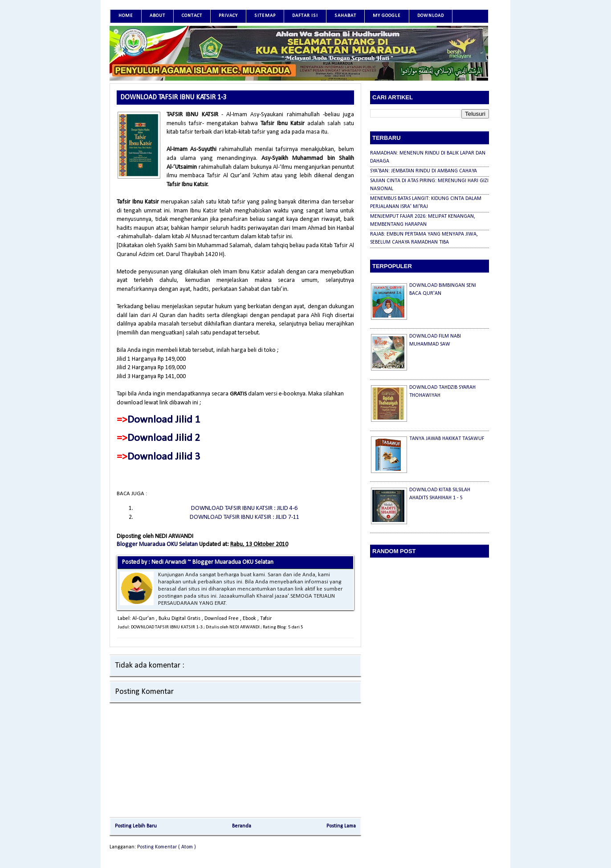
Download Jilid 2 (164, 438)
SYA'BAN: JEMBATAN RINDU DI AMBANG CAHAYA (424, 171)
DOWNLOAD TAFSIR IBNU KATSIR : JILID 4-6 (244, 508)
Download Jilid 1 (164, 420)
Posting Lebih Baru (136, 826)
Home (126, 16)
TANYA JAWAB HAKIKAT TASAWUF (447, 439)
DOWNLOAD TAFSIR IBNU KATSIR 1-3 (173, 98)
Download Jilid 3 (164, 457)
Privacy (228, 16)
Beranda (242, 826)
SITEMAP (265, 16)
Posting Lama (341, 826)
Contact (192, 16)
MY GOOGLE (387, 16)
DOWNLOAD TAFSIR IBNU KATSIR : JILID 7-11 (244, 517)
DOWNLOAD (431, 16)
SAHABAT (345, 16)
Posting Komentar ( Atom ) (167, 847)
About (157, 16)
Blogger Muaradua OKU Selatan (158, 544)
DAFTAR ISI (305, 16)
